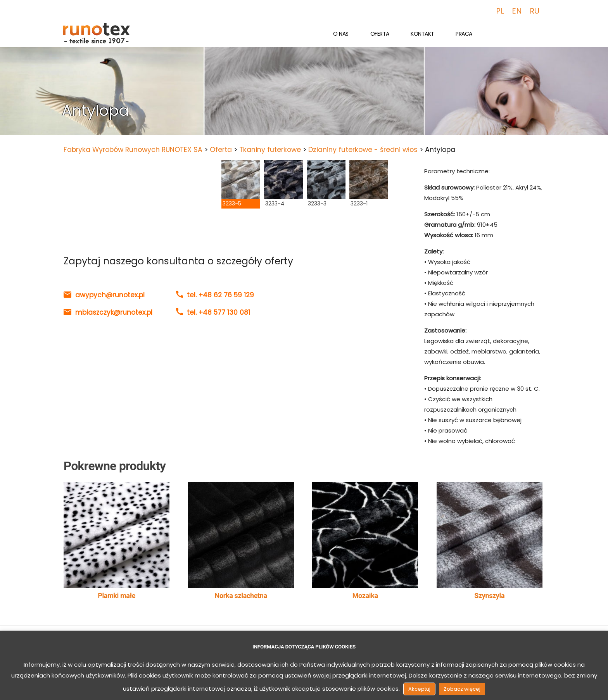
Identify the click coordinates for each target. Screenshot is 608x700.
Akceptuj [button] (419, 689)
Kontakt (422, 34)
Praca (464, 34)
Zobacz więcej (462, 689)
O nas (341, 34)
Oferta (380, 34)
